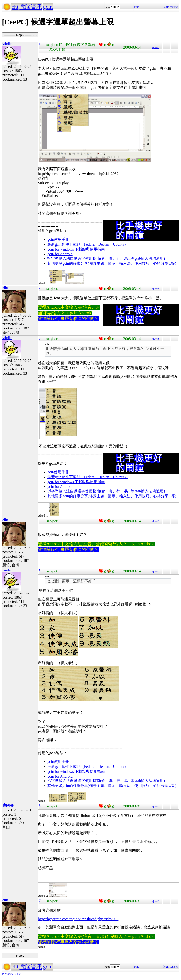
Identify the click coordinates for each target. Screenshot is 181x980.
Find (137, 7)
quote (156, 47)
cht (15, 7)
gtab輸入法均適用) (150, 258)
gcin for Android (60, 254)
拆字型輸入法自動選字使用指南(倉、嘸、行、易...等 (91, 258)
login (166, 7)
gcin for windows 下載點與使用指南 (76, 249)
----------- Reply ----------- (20, 35)
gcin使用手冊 (58, 239)
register (174, 7)
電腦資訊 (31, 7)
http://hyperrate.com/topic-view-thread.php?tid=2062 (78, 919)
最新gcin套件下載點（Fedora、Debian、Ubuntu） (88, 244)
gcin (48, 7)
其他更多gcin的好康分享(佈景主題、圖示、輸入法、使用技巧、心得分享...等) (112, 263)
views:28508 (12, 974)
